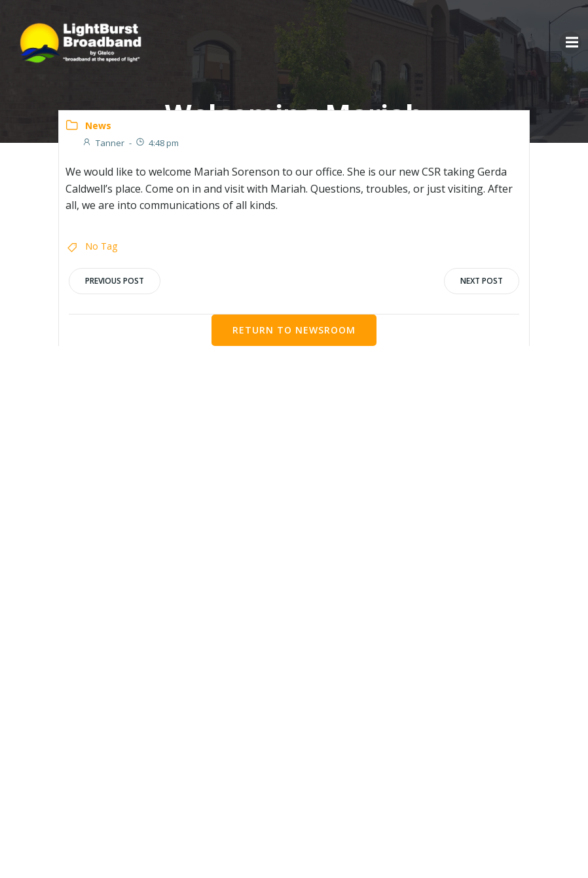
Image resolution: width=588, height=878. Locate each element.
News (98, 125)
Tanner (103, 143)
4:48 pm (157, 143)
